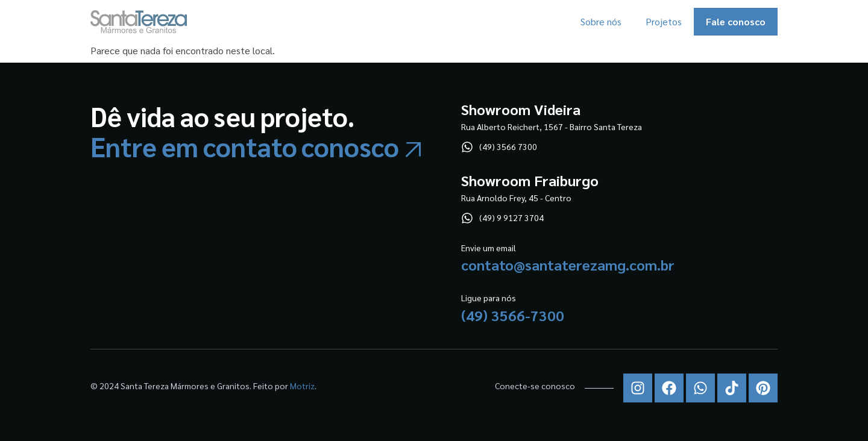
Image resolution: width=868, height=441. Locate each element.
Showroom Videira (521, 109)
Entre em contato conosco (245, 146)
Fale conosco (736, 21)
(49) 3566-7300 (513, 315)
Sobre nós (601, 21)
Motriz (302, 386)
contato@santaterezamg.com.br (568, 264)
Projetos (664, 21)
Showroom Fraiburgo (530, 180)
